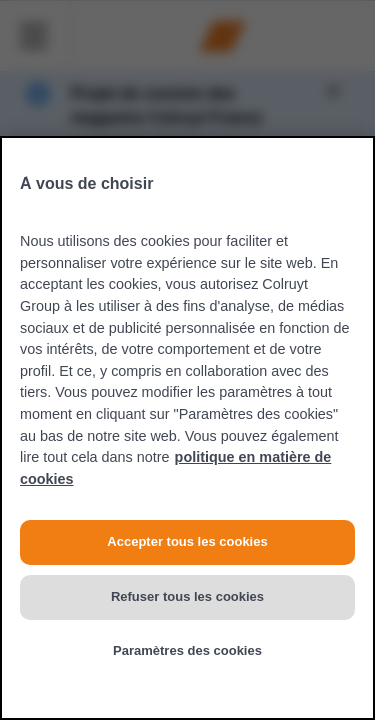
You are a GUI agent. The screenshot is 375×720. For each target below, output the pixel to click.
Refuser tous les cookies (187, 596)
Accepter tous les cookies (187, 541)
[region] (187, 428)
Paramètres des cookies (187, 650)
